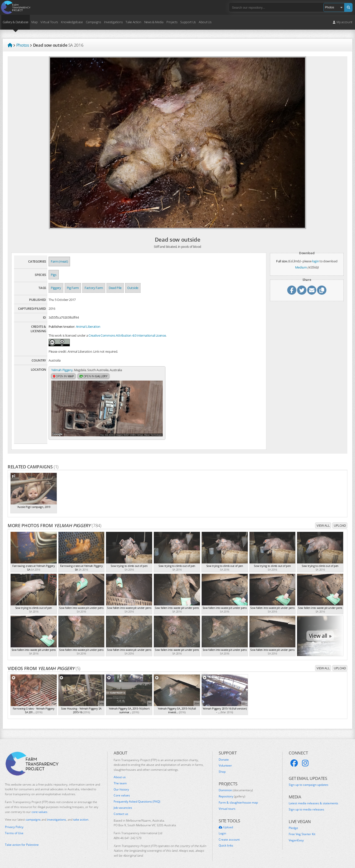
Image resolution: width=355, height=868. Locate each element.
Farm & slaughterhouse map (238, 798)
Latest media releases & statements (313, 798)
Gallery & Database (16, 22)
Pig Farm (73, 288)
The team (120, 778)
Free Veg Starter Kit (302, 829)
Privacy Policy (14, 822)
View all (323, 521)
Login (222, 829)
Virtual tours (227, 804)
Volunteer (225, 761)
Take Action (133, 22)
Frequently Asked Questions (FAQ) (137, 797)
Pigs (54, 275)
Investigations (113, 22)
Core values (122, 791)
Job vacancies (123, 803)
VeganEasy (296, 835)
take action (81, 815)
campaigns (33, 815)
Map (34, 22)
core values (39, 807)
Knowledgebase (72, 22)
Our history (121, 785)
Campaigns (93, 22)
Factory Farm (94, 288)
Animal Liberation (88, 327)
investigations (57, 815)
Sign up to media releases (306, 805)
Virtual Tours (49, 22)
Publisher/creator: (62, 327)
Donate (224, 755)
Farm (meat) (59, 261)
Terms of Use (14, 828)
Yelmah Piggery (62, 370)
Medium (301, 267)
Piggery (56, 288)
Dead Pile (115, 288)
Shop (222, 767)
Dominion (236, 786)
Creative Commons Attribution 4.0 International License (127, 335)
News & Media (154, 22)
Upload (340, 521)
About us (120, 772)
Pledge (293, 823)
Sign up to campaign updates (309, 780)
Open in (63, 376)
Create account (229, 835)
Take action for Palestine (22, 840)
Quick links (226, 841)
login (315, 261)
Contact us (121, 809)
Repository (232, 791)
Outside (133, 288)
